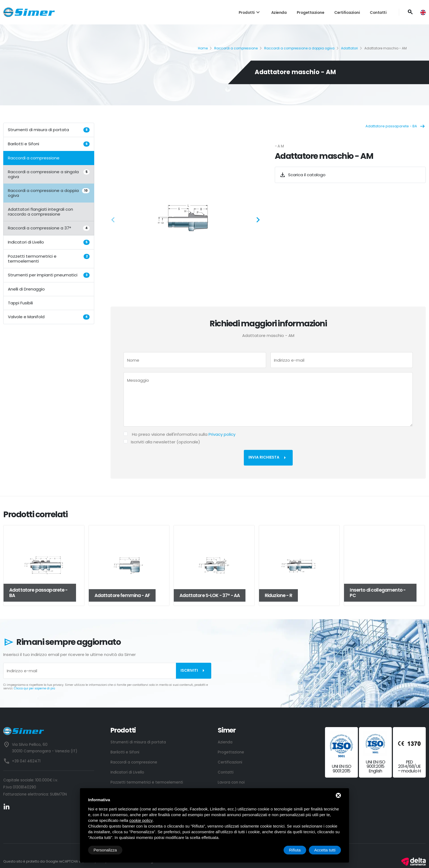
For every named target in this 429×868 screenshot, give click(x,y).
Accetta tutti (325, 850)
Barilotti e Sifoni (49, 144)
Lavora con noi (231, 782)
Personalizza (105, 850)
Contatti (378, 12)
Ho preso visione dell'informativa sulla (184, 434)
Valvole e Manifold (49, 317)
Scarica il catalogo (302, 175)
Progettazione (311, 12)
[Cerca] (410, 12)
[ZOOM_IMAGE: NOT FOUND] (186, 218)
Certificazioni (347, 12)
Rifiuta (295, 850)
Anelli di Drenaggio (26, 289)
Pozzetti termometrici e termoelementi (49, 259)
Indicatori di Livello (49, 242)
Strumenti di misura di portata (49, 130)
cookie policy (141, 820)
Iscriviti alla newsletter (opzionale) (165, 442)
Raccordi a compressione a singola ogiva (49, 174)
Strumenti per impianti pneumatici (49, 275)
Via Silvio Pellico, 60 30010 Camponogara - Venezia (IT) (45, 748)
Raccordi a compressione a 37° (49, 228)
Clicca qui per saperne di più (34, 688)
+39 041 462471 (26, 761)
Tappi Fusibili (20, 303)
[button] (115, 221)
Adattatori (349, 48)
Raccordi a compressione (236, 48)
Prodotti (250, 12)
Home (203, 48)
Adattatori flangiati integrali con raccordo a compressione (40, 212)
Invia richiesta (268, 458)
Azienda (279, 12)
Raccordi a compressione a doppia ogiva (299, 48)
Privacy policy (222, 434)
